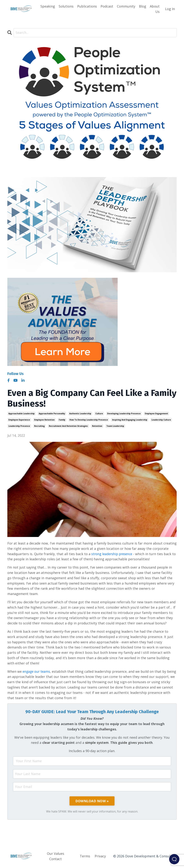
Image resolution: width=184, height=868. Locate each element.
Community (126, 6)
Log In (170, 9)
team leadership (115, 426)
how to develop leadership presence (89, 420)
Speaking (48, 6)
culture (99, 414)
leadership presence (19, 426)
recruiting (39, 426)
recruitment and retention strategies (68, 426)
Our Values (56, 854)
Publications (87, 6)
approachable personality (52, 414)
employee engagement (156, 414)
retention (97, 426)
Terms (85, 856)
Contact (56, 859)
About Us (155, 9)
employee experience (19, 420)
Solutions (66, 6)
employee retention (44, 420)
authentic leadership (80, 414)
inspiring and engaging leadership (130, 420)
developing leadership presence (124, 414)
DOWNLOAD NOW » (92, 801)
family (62, 420)
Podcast (107, 6)
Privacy (100, 856)
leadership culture (161, 420)
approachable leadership (22, 414)
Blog (143, 6)
